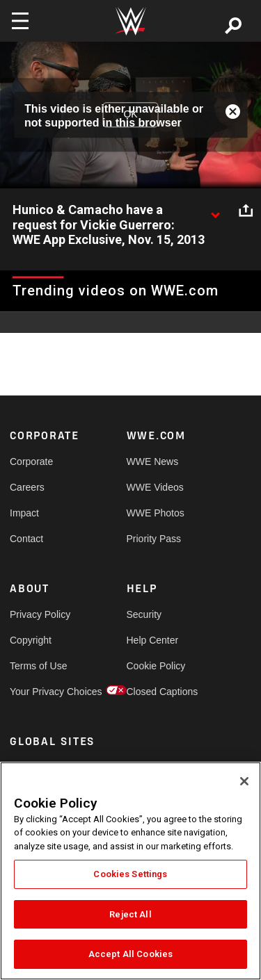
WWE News (153, 462)
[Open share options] (246, 211)
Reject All (130, 914)
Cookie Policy (156, 666)
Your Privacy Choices (39, 692)
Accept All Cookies (130, 954)
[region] (130, 871)
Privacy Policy (39, 614)
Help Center (153, 640)
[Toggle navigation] (20, 21)
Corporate (31, 462)
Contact (26, 539)
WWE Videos (155, 487)
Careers (27, 487)
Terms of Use (38, 666)
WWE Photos (156, 513)
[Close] (244, 781)
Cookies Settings (130, 874)
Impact (24, 513)
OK (130, 115)
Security (144, 614)
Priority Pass (154, 539)
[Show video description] (215, 211)
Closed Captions (156, 692)
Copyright (31, 640)
